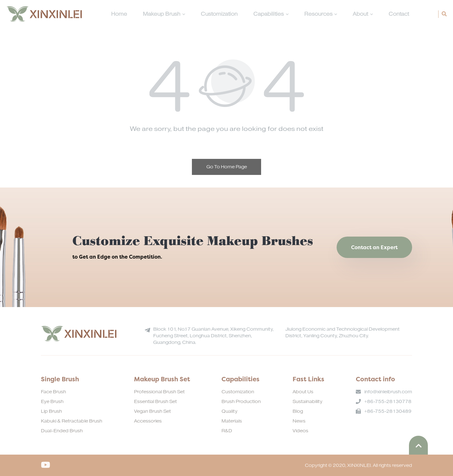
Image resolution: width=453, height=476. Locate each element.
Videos (300, 431)
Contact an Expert (374, 247)
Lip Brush (51, 411)
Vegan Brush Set (152, 411)
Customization (219, 14)
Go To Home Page (227, 167)
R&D (227, 431)
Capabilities (271, 14)
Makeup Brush (164, 14)
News (299, 421)
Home (119, 14)
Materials (232, 421)
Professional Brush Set (159, 392)
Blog (298, 411)
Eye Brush (52, 402)
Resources (321, 14)
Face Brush (53, 392)
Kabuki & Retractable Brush (72, 421)
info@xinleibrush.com (388, 392)
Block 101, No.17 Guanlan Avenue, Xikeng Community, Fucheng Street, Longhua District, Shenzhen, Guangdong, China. (213, 336)
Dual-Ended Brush (62, 431)
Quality (229, 411)
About (363, 14)
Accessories (148, 421)
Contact (399, 14)
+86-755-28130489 (388, 411)
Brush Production (241, 402)
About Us (303, 392)
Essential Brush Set (155, 402)
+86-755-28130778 (388, 402)
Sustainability (308, 402)
